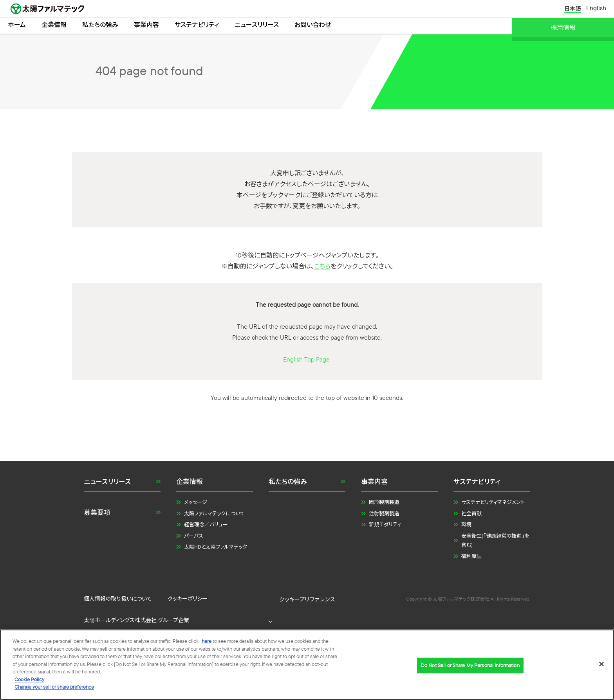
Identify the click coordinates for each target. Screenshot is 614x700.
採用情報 (563, 27)
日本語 (572, 9)
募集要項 (97, 515)
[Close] (601, 665)
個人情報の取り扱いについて (118, 601)
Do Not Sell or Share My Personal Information (307, 601)
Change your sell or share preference (54, 688)
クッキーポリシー (188, 601)
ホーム (17, 26)
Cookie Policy (29, 680)
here (207, 642)
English (596, 9)
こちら (322, 268)
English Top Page (307, 361)
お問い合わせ (313, 26)
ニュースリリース (257, 26)
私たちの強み (100, 26)
